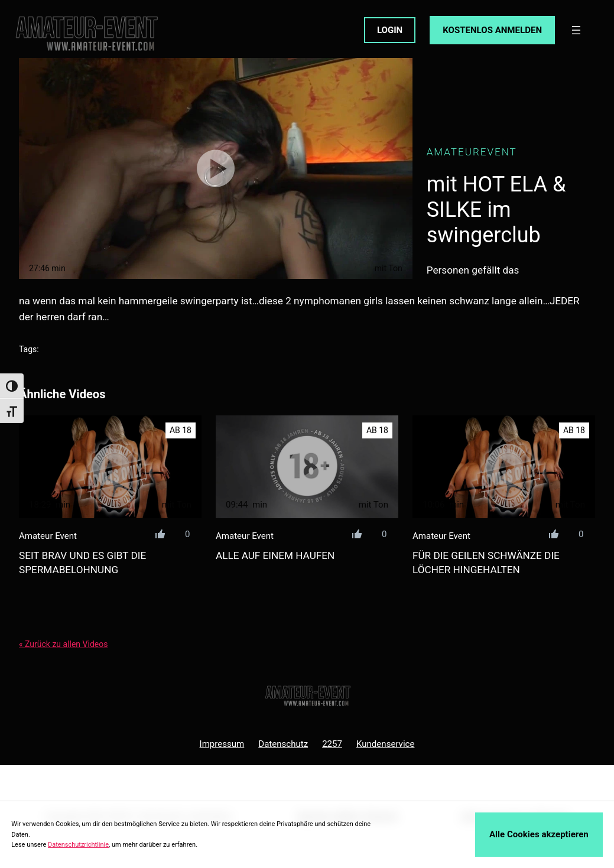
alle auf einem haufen (275, 555)
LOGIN (390, 30)
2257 (332, 744)
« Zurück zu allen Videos (63, 644)
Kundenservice (385, 744)
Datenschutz (283, 744)
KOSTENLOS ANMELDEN (492, 30)
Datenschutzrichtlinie (78, 845)
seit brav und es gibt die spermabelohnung (82, 563)
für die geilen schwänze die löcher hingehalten (486, 563)
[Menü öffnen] (576, 30)
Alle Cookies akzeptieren (539, 834)
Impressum (222, 744)
